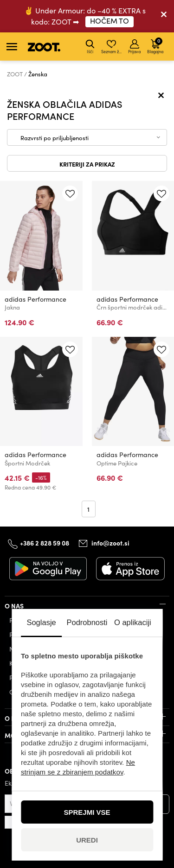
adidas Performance (35, 299)
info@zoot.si (110, 543)
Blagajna (155, 45)
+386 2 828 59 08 (45, 543)
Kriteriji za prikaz (87, 164)
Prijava (134, 47)
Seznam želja (112, 47)
